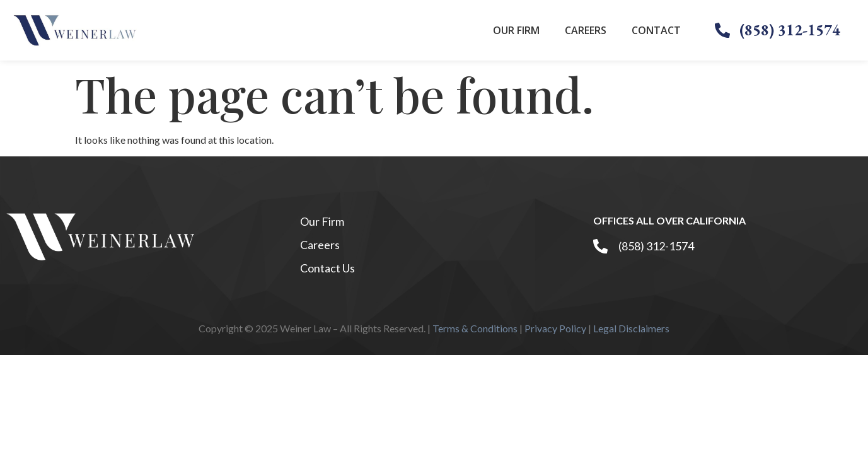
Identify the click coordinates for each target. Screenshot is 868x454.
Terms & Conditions (475, 328)
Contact (656, 30)
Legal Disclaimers (631, 328)
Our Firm (516, 30)
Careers (586, 30)
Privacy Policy (555, 328)
